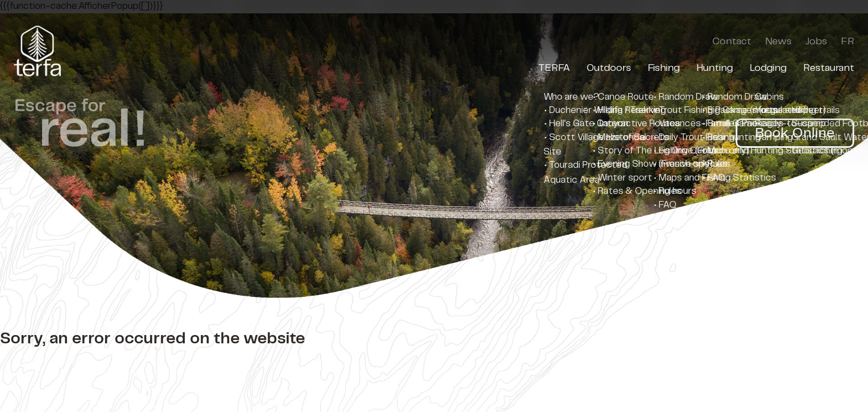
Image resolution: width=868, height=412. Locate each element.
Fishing (664, 68)
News (778, 42)
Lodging (768, 68)
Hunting (715, 68)
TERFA (554, 68)
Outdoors (609, 68)
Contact (732, 42)
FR (848, 42)
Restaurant (829, 68)
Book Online (795, 133)
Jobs (816, 42)
